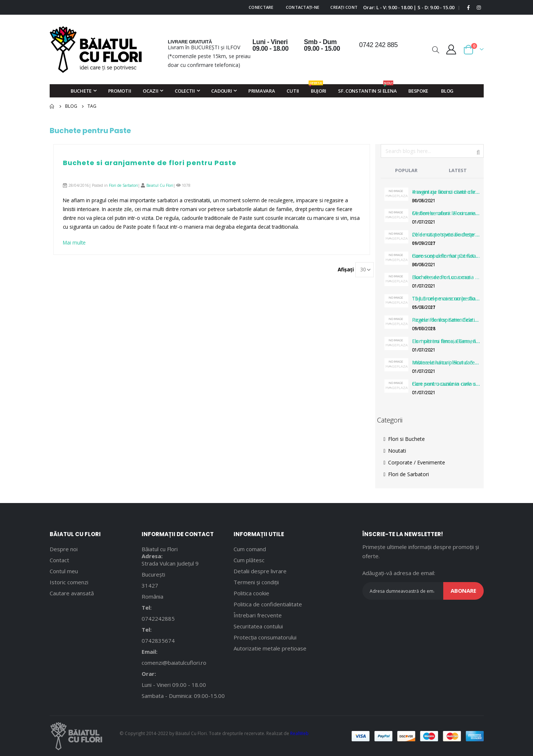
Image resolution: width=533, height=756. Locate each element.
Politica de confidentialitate (268, 604)
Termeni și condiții (256, 582)
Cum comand (250, 549)
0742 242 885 (378, 45)
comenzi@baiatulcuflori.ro (174, 663)
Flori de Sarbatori (123, 185)
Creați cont (344, 7)
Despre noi (64, 549)
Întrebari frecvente (258, 615)
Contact (59, 560)
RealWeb (299, 733)
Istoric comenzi (69, 582)
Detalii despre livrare (260, 571)
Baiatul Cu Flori (160, 185)
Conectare (261, 7)
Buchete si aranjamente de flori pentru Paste (150, 163)
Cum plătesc (249, 560)
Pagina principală (52, 106)
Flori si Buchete (404, 439)
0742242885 (158, 618)
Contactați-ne (303, 7)
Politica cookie (251, 593)
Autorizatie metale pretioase (270, 648)
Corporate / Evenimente (414, 462)
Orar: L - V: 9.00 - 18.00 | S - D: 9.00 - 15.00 (409, 7)
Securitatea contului (258, 626)
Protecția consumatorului (265, 637)
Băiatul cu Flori (160, 549)
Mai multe (75, 243)
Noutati (395, 451)
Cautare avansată (72, 593)
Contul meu (64, 571)
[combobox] (432, 151)
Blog (71, 106)
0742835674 (158, 641)
